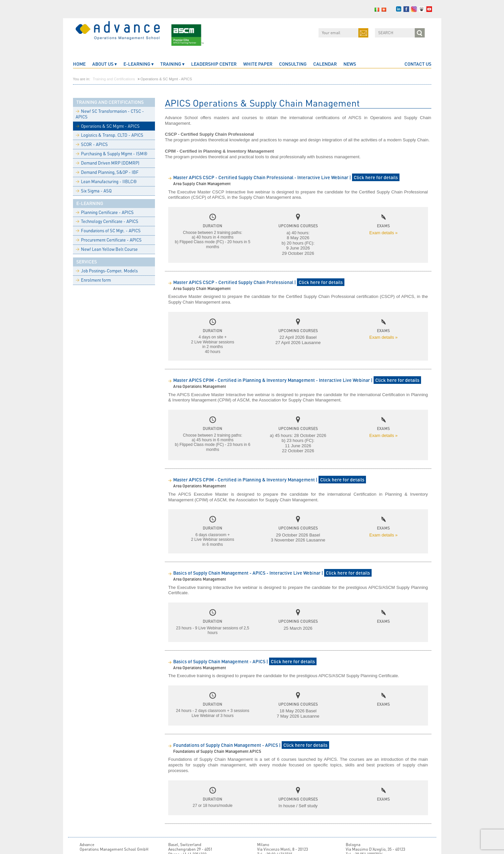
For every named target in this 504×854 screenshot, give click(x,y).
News (350, 64)
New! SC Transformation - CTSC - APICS (110, 114)
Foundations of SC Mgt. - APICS (108, 231)
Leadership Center (214, 64)
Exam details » (383, 233)
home (79, 64)
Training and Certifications (114, 79)
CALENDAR (325, 64)
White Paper (258, 64)
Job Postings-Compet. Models (107, 271)
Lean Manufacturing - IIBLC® (106, 181)
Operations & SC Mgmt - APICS (108, 126)
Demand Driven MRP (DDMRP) (108, 163)
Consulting (293, 64)
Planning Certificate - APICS (105, 212)
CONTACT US (418, 64)
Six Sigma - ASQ (94, 191)
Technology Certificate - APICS (107, 221)
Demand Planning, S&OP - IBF (107, 172)
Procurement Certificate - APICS (109, 240)
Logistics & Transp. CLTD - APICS (109, 135)
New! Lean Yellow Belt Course (107, 249)
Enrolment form (93, 280)
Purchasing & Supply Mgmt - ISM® (111, 154)
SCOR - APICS (92, 144)
